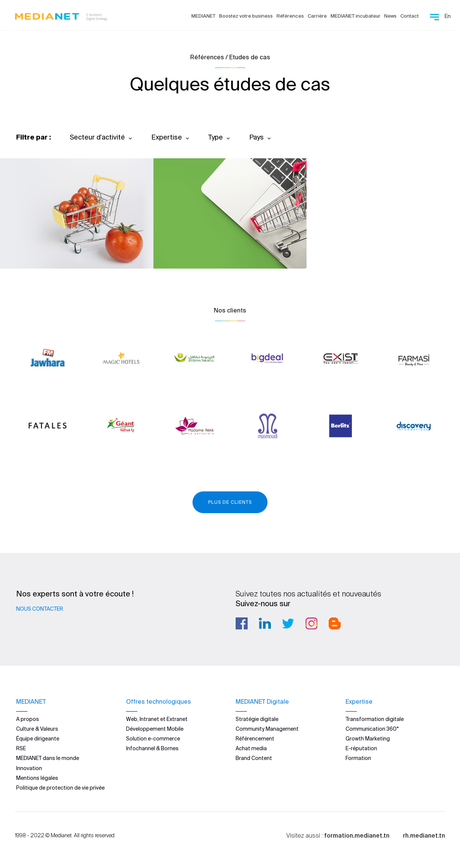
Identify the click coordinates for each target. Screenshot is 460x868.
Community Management (267, 729)
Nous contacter (40, 609)
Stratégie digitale (257, 719)
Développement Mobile (155, 729)
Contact (410, 16)
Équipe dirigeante (38, 739)
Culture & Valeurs (37, 729)
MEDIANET (203, 16)
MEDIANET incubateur (356, 16)
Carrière (317, 16)
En (448, 16)
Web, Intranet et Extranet (157, 719)
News (390, 16)
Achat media (251, 748)
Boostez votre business (246, 16)
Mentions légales (37, 778)
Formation (358, 758)
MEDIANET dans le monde (48, 758)
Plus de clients (230, 502)
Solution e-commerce (153, 739)
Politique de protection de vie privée (60, 788)
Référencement (255, 739)
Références (290, 16)
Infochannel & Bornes (152, 748)
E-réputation (361, 748)
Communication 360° (372, 729)
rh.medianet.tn (424, 835)
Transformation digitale (375, 719)
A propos (28, 719)
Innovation (29, 768)
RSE (21, 748)
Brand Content (254, 758)
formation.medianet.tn (357, 835)
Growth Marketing (368, 739)
